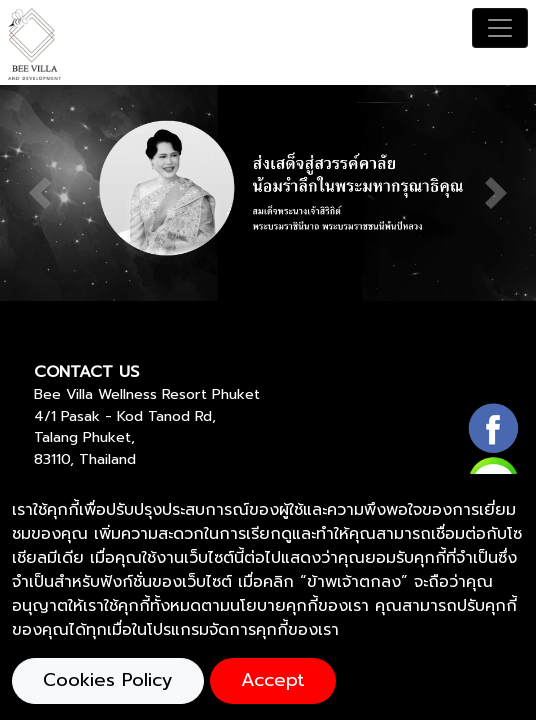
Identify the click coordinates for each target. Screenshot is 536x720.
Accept (273, 680)
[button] (40, 193)
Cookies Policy (108, 680)
